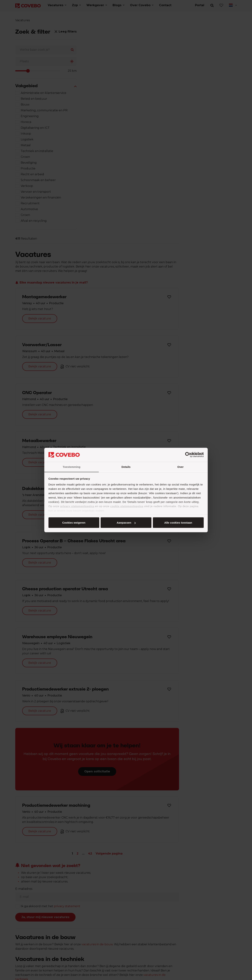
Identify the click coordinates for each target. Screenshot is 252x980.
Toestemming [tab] (72, 467)
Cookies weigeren (177, 523)
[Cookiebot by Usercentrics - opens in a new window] (188, 455)
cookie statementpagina (127, 506)
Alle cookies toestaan (74, 523)
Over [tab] (181, 467)
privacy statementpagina (77, 506)
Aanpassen (125, 523)
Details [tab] (126, 467)
